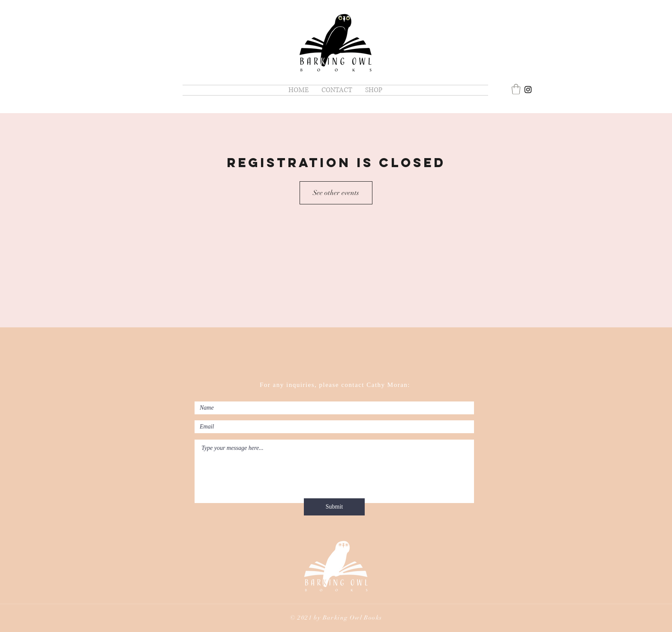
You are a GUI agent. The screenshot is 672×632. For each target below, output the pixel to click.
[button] (516, 89)
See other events (336, 193)
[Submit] (334, 507)
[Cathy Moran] (528, 90)
